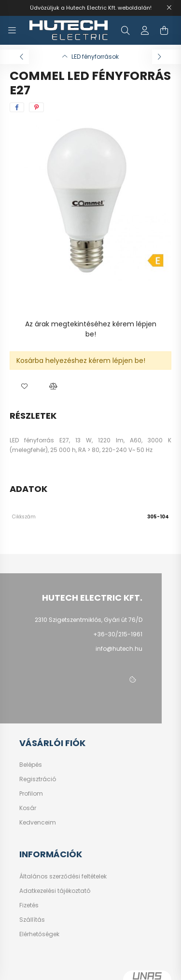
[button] (24, 387)
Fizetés (29, 905)
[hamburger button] (12, 30)
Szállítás (32, 920)
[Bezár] (169, 8)
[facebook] (17, 107)
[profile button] (145, 30)
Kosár (28, 808)
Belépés (31, 765)
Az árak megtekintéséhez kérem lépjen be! (91, 329)
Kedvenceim (38, 823)
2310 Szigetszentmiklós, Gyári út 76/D (89, 620)
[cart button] (164, 30)
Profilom (31, 794)
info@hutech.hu (119, 649)
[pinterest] (36, 107)
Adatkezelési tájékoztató (55, 891)
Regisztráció (38, 779)
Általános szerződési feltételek (63, 877)
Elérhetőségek (39, 934)
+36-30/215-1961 (118, 634)
